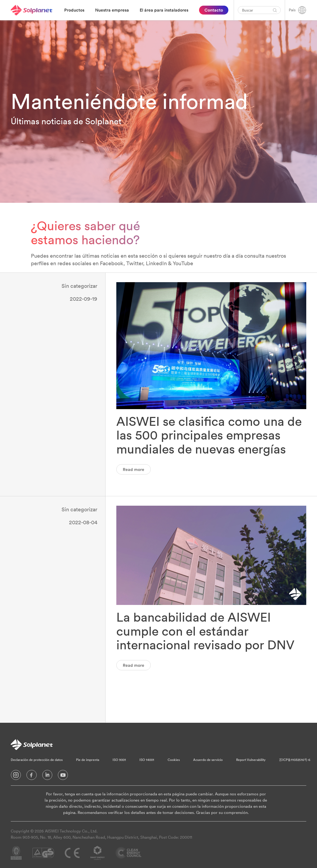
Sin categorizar (79, 286)
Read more (134, 469)
